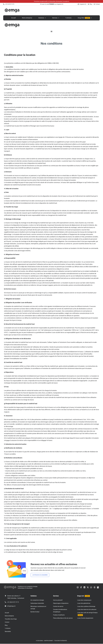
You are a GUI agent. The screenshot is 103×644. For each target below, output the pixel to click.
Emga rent (84, 596)
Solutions (42, 18)
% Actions (68, 18)
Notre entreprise (27, 18)
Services (56, 18)
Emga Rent (85, 18)
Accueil (13, 18)
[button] (51, 31)
